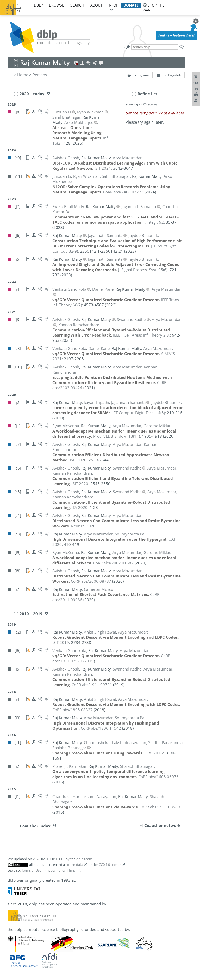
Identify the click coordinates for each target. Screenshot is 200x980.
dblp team (84, 859)
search (77, 5)
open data (75, 865)
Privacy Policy (55, 870)
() (143, 270)
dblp (38, 5)
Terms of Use (31, 870)
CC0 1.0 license (110, 865)
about (96, 5)
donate (131, 5)
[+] (141, 825)
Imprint (75, 870)
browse (57, 5)
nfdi (113, 5)
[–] (134, 94)
